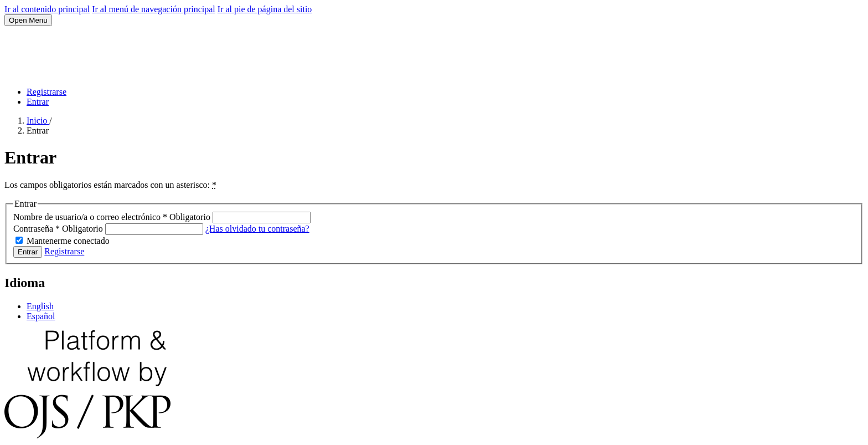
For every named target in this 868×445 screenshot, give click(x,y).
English (40, 306)
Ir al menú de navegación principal (154, 9)
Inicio (38, 121)
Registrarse (46, 92)
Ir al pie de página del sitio (265, 9)
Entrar (38, 102)
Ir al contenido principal (47, 9)
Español (41, 316)
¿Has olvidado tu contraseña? (257, 229)
